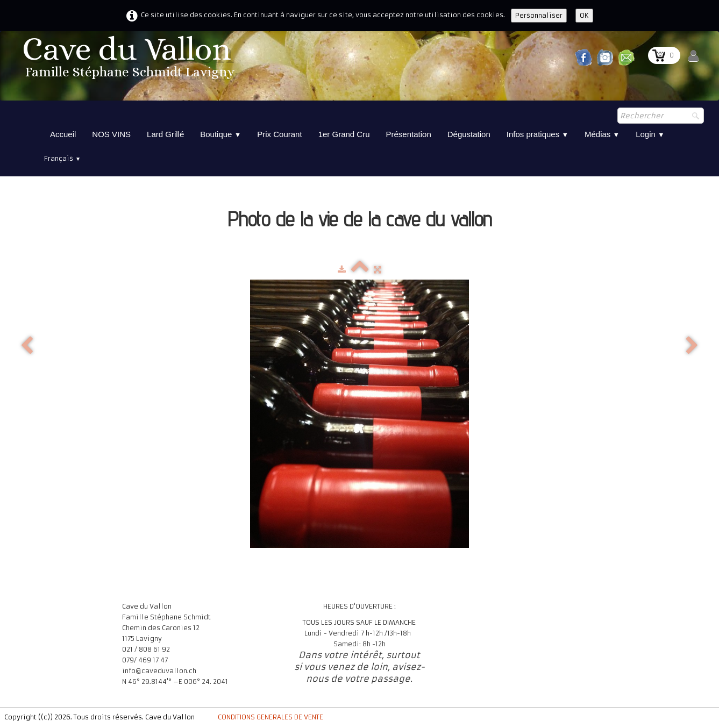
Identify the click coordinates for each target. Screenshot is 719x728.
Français (62, 158)
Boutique (220, 134)
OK (584, 15)
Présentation (409, 134)
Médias (602, 134)
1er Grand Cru (344, 134)
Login (650, 134)
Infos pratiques (538, 134)
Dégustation (469, 134)
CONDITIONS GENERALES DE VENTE (270, 717)
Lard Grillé (165, 134)
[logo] (130, 60)
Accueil (63, 134)
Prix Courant (279, 134)
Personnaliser (539, 15)
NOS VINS (111, 134)
